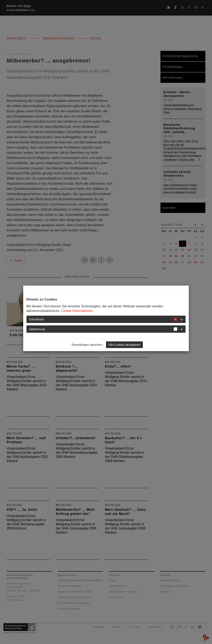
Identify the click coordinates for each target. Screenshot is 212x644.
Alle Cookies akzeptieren (124, 345)
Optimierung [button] (37, 329)
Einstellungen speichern (87, 345)
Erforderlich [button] (37, 319)
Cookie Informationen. (77, 311)
